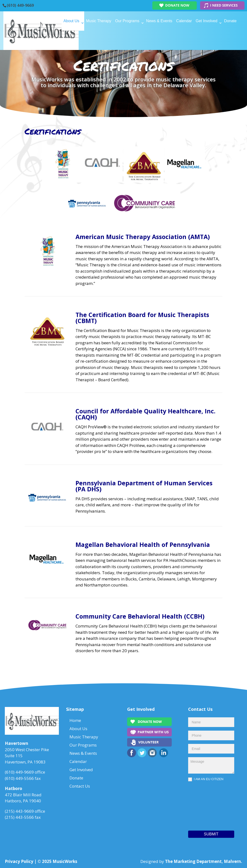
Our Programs (127, 21)
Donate (230, 21)
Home (54, 21)
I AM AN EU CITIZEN (206, 779)
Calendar (184, 21)
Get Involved (206, 21)
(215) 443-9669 (19, 811)
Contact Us (59, 40)
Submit (211, 834)
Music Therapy (99, 21)
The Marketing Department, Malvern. (204, 861)
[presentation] (208, 805)
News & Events (159, 21)
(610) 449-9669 (20, 5)
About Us (71, 21)
